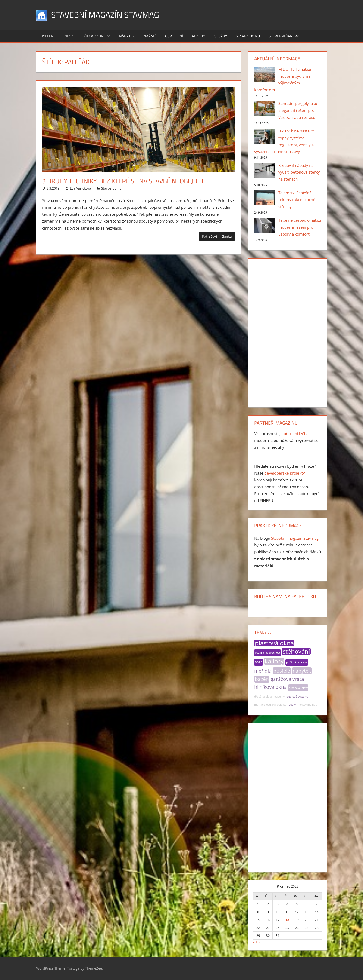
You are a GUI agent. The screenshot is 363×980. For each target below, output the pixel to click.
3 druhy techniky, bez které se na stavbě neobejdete (125, 181)
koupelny (279, 697)
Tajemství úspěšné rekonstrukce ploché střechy (297, 200)
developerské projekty (285, 473)
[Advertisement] (288, 332)
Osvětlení (174, 36)
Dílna (69, 36)
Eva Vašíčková (80, 188)
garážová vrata (287, 679)
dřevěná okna (263, 697)
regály (292, 705)
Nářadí (150, 36)
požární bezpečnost (268, 653)
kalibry (274, 661)
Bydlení (48, 36)
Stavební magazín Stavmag (105, 15)
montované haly (307, 705)
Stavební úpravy (284, 36)
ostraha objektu (276, 705)
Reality (199, 36)
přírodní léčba (296, 433)
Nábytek (127, 36)
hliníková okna (271, 687)
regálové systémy (297, 697)
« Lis (257, 942)
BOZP (258, 662)
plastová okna (274, 643)
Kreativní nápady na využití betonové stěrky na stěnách (299, 172)
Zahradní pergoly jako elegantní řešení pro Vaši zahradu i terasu (298, 110)
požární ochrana (297, 662)
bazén (262, 679)
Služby (221, 36)
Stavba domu (248, 36)
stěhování (296, 651)
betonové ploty (298, 688)
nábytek (302, 671)
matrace (260, 705)
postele (282, 671)
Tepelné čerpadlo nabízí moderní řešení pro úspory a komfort (300, 227)
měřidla (263, 671)
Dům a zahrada (96, 36)
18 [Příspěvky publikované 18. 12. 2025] (287, 920)
